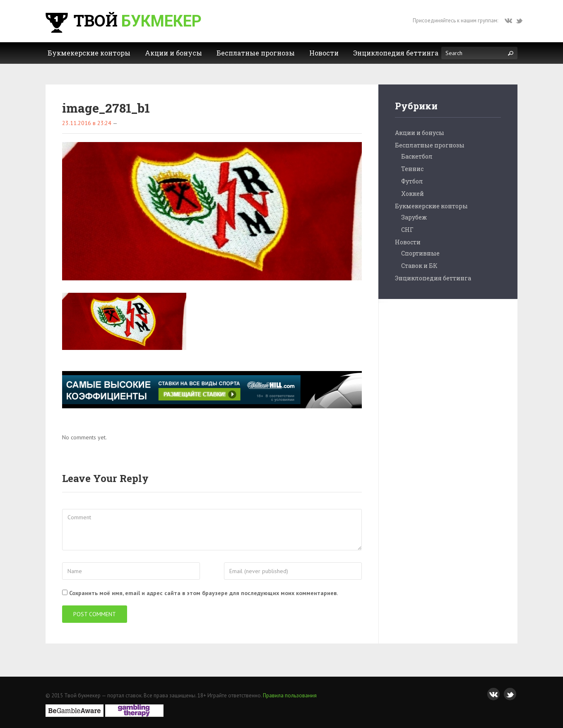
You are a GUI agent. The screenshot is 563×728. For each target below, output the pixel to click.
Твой (123, 20)
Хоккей (413, 194)
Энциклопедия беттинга (433, 278)
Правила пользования (290, 695)
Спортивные (420, 253)
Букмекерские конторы (431, 206)
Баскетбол (417, 156)
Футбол (412, 181)
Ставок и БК (419, 266)
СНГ (407, 230)
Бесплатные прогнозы (430, 145)
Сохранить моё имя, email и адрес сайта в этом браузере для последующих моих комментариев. (203, 593)
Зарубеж (414, 217)
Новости (408, 242)
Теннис (412, 169)
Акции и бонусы (420, 133)
